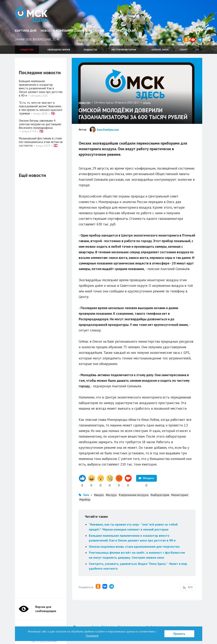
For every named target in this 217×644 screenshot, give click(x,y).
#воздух (111, 495)
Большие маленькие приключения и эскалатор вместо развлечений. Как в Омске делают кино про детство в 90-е (41, 88)
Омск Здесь (31, 14)
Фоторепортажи (123, 31)
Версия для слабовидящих (46, 609)
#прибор (85, 500)
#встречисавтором (124, 50)
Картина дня (26, 31)
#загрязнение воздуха (134, 495)
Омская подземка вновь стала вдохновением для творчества (134, 546)
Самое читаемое (91, 31)
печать (147, 103)
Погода (82, 39)
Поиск (195, 31)
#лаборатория (160, 495)
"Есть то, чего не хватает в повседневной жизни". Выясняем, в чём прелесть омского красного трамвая (41, 108)
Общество (27, 50)
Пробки (114, 39)
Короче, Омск (160, 50)
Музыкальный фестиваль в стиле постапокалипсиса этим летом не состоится (41, 142)
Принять (179, 634)
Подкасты (90, 50)
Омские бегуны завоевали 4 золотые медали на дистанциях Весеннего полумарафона (40, 124)
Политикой (92, 636)
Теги (86, 495)
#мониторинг (180, 495)
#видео (99, 495)
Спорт (184, 50)
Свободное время (59, 50)
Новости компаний (57, 31)
